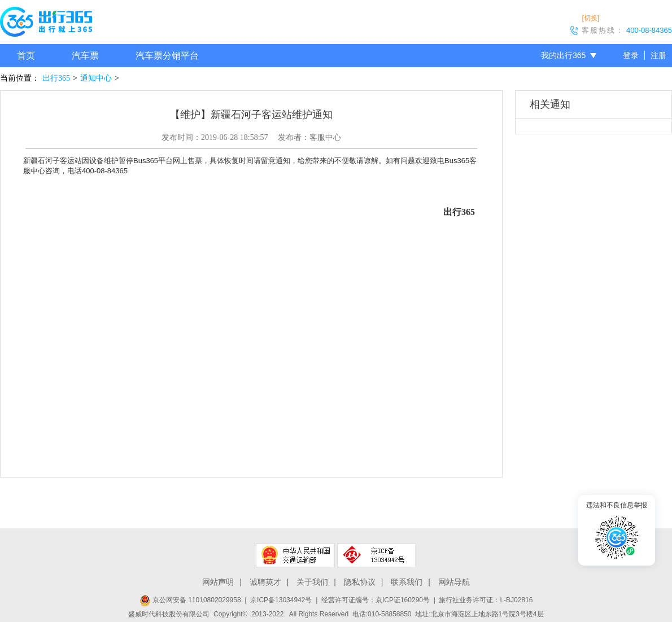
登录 (631, 55)
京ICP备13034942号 (281, 600)
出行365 (56, 78)
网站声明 (218, 582)
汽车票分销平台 (167, 56)
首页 (26, 56)
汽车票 (85, 56)
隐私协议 (360, 582)
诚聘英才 (265, 582)
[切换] (590, 18)
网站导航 (454, 582)
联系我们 (407, 582)
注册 (658, 55)
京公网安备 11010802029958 (190, 600)
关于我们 (312, 582)
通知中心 (96, 78)
